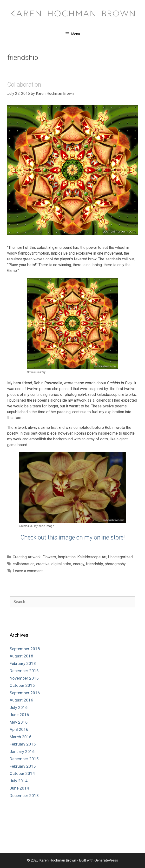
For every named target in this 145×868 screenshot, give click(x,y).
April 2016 (19, 729)
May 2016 (19, 722)
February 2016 (23, 744)
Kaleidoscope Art (92, 557)
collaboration (24, 564)
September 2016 (25, 693)
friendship (95, 564)
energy (79, 564)
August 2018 (21, 656)
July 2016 (19, 707)
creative (43, 564)
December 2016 (24, 671)
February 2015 (23, 766)
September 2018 (25, 649)
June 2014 (19, 788)
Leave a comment (28, 571)
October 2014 (22, 773)
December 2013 (24, 796)
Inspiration (67, 557)
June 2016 (19, 715)
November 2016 (24, 678)
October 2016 (22, 685)
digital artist (61, 564)
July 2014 (19, 781)
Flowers (49, 557)
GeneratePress (106, 860)
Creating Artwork (27, 557)
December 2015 (24, 759)
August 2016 (21, 700)
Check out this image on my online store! (73, 537)
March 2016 (21, 737)
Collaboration (24, 85)
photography (115, 564)
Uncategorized (120, 557)
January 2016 (22, 752)
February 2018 (23, 663)
